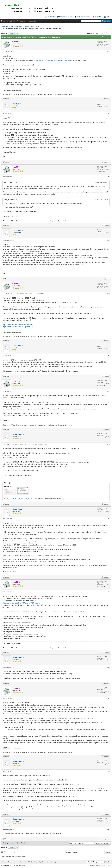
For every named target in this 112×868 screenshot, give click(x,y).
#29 (108, 240)
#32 (108, 391)
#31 (108, 356)
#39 (108, 829)
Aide (108, 17)
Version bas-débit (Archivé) (29, 862)
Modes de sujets (105, 37)
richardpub (17, 434)
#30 (108, 294)
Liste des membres (66, 17)
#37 (108, 698)
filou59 (43, 294)
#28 (108, 177)
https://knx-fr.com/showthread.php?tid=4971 (18, 327)
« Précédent (12, 33)
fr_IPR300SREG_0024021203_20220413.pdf (22, 499)
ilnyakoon (17, 230)
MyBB (7, 866)
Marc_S (16, 104)
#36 (108, 667)
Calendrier (98, 17)
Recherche (51, 17)
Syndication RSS (44, 862)
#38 (108, 771)
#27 (108, 114)
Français (33, 26)
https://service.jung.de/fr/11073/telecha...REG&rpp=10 (21, 603)
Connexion (22, 21)
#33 (108, 444)
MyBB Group (21, 866)
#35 (108, 592)
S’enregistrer (32, 21)
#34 (108, 519)
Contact (4, 862)
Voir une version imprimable (12, 852)
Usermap (53, 862)
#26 (108, 52)
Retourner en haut (13, 862)
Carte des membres (84, 17)
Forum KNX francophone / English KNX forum (15, 26)
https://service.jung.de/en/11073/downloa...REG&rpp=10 (54, 60)
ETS (38, 26)
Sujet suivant (20, 843)
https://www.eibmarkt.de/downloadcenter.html (18, 325)
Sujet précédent (9, 843)
